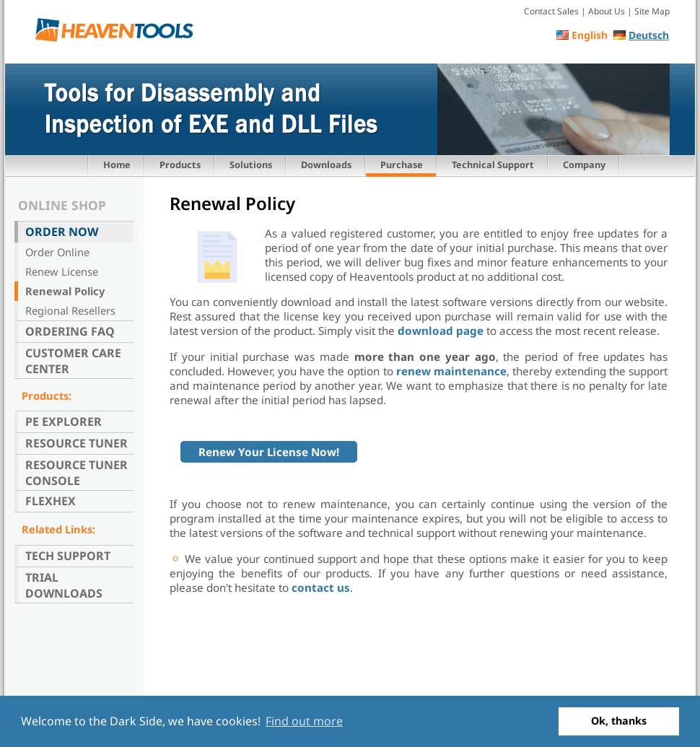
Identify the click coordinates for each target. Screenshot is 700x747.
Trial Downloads (64, 585)
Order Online (57, 252)
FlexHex (51, 501)
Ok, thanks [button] (619, 721)
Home (117, 165)
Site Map (652, 11)
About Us (607, 11)
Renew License (62, 271)
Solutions (251, 165)
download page (441, 331)
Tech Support (68, 556)
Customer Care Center (73, 361)
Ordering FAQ (70, 331)
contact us (319, 587)
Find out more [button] (304, 721)
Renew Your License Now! (269, 452)
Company (584, 165)
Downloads (326, 165)
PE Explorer (64, 421)
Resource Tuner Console (76, 473)
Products (180, 165)
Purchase (402, 165)
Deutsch (649, 35)
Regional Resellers (70, 310)
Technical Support (493, 165)
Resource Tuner (76, 443)
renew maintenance (451, 371)
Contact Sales (551, 11)
